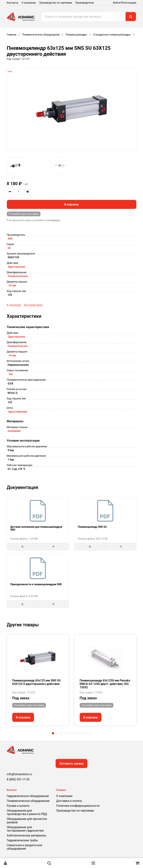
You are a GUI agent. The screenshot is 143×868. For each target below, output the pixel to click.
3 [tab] (61, 733)
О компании (29, 3)
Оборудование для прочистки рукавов (27, 821)
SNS (10, 239)
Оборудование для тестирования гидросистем (25, 829)
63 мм (13, 285)
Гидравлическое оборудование (28, 796)
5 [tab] (70, 733)
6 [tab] (74, 733)
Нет (11, 374)
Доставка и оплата (69, 801)
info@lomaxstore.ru (19, 774)
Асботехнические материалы (27, 835)
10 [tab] (90, 733)
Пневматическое (18, 276)
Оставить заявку (71, 763)
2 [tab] (57, 733)
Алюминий (14, 431)
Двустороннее (17, 267)
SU (9, 248)
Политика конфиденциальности (78, 806)
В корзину (72, 204)
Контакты (13, 3)
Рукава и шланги (18, 806)
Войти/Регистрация (125, 3)
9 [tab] (86, 733)
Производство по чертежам (56, 3)
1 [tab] (53, 733)
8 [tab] (82, 733)
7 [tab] (78, 733)
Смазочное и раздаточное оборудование (25, 847)
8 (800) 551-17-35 (18, 779)
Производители (85, 3)
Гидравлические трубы (22, 840)
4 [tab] (65, 733)
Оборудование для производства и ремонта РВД (27, 812)
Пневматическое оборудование (28, 801)
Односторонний (18, 412)
